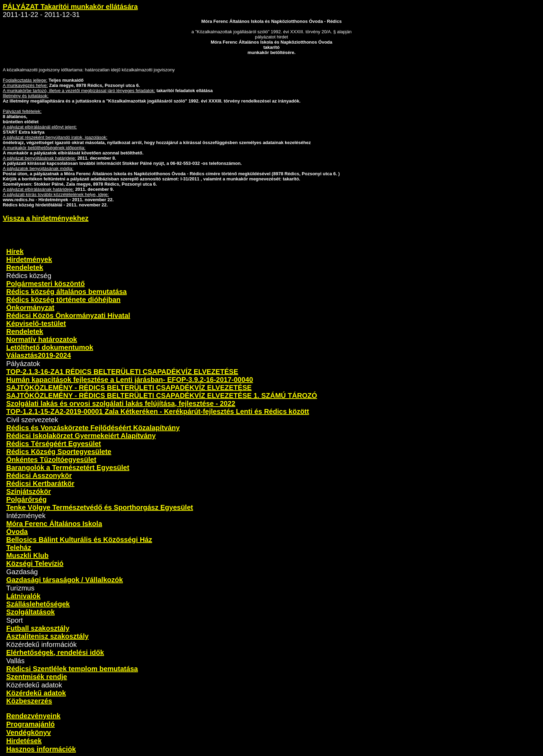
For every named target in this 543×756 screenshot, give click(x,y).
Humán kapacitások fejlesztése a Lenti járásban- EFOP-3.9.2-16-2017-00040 (130, 380)
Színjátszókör (29, 491)
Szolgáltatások (30, 612)
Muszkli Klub (27, 555)
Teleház (19, 548)
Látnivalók (23, 596)
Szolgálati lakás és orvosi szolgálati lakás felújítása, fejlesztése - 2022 (121, 403)
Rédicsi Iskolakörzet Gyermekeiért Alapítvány (81, 436)
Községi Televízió (35, 563)
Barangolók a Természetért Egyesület (68, 468)
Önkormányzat (30, 308)
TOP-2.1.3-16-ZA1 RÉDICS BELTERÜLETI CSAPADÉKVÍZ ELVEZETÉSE (122, 372)
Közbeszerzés (29, 701)
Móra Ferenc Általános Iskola (54, 524)
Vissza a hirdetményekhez (46, 218)
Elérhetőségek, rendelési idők (55, 652)
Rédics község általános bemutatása (66, 292)
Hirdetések (24, 741)
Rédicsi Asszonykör (39, 475)
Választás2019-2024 (39, 355)
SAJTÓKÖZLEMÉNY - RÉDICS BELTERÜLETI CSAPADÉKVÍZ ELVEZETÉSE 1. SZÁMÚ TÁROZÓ (162, 395)
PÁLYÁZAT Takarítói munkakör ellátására (70, 7)
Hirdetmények (29, 259)
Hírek (15, 251)
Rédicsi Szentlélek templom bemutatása (72, 669)
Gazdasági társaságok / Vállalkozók (65, 580)
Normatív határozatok (42, 339)
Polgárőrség (26, 499)
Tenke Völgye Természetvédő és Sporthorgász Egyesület (100, 507)
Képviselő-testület (36, 323)
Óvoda (17, 532)
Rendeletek (25, 267)
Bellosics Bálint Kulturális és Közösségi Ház (79, 540)
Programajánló (30, 724)
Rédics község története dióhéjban (63, 300)
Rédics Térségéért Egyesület (54, 444)
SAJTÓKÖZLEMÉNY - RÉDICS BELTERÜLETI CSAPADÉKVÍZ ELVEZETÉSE (129, 388)
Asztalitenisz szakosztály (47, 636)
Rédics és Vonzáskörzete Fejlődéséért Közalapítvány (93, 428)
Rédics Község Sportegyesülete (59, 452)
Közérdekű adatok (36, 693)
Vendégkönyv (29, 732)
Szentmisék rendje (37, 677)
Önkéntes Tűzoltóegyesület (51, 460)
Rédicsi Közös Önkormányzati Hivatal (68, 315)
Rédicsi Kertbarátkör (40, 483)
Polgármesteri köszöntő (46, 284)
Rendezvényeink (33, 716)
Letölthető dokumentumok (50, 347)
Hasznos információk (41, 749)
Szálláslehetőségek (38, 604)
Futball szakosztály (38, 628)
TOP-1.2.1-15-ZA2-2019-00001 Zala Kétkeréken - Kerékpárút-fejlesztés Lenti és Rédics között (158, 411)
